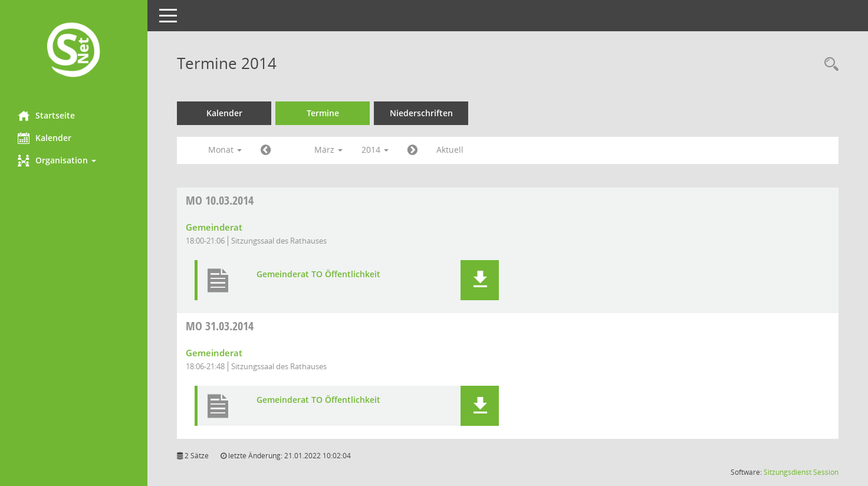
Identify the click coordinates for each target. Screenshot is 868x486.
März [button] (328, 150)
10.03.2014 (220, 200)
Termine (323, 113)
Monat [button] (225, 150)
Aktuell (450, 150)
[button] (74, 160)
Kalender (45, 138)
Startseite (46, 116)
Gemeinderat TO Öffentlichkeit (318, 274)
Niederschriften (421, 113)
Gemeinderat (214, 227)
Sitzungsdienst (788, 472)
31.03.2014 (220, 326)
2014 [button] (375, 150)
